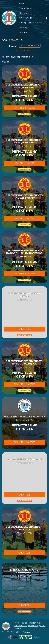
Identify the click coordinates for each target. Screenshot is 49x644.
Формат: (13, 46)
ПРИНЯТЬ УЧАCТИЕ (24, 108)
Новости (23, 32)
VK (17, 632)
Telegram (27, 632)
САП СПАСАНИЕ (25, 51)
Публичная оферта (23, 623)
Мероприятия (26, 8)
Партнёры (24, 28)
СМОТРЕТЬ (24, 329)
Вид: (4, 62)
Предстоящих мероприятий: (16, 57)
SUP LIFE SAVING (30, 46)
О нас (22, 3)
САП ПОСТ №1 (26, 18)
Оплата (17, 628)
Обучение (24, 13)
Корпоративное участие (31, 23)
